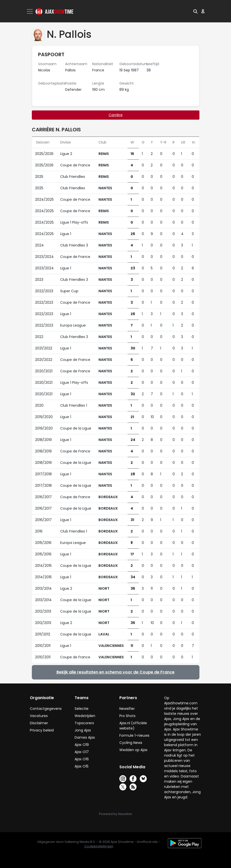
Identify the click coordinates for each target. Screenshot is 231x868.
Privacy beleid (42, 730)
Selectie (82, 709)
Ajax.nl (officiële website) (133, 726)
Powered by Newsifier (115, 814)
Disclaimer (39, 723)
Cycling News (131, 743)
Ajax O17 (82, 752)
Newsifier (127, 709)
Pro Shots (127, 716)
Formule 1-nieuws (134, 735)
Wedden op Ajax (133, 750)
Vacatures (39, 716)
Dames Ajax (85, 737)
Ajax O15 (82, 766)
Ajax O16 (82, 759)
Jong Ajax (83, 730)
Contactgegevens (46, 709)
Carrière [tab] (116, 115)
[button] (195, 11)
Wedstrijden (85, 716)
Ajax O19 (82, 745)
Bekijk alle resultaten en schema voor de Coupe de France (115, 672)
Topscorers (84, 723)
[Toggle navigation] (30, 11)
